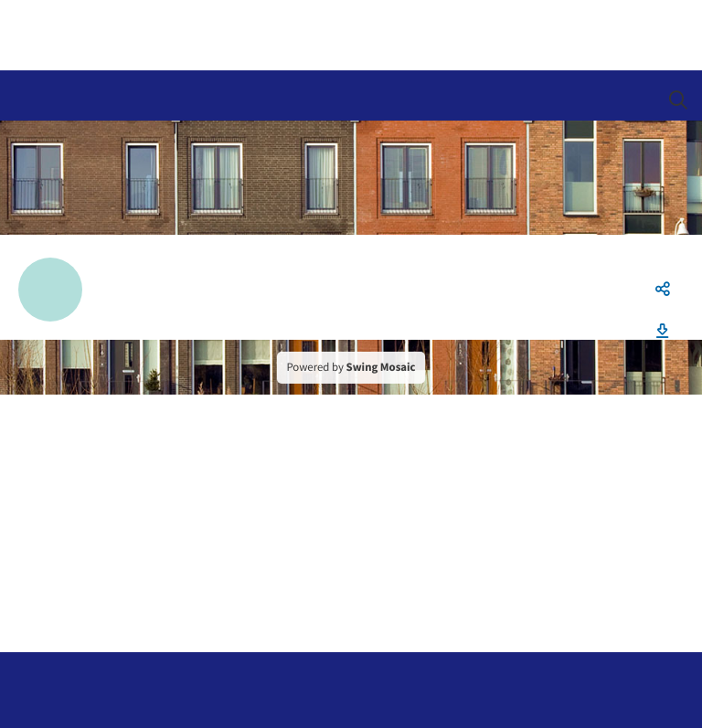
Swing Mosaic (381, 367)
